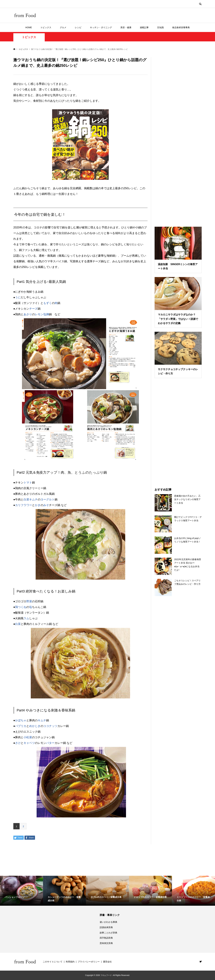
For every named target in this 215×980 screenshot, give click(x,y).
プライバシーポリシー (89, 962)
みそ (46, 505)
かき (38, 505)
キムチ (42, 720)
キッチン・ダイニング (101, 27)
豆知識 (160, 27)
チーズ (33, 309)
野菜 (29, 601)
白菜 (18, 624)
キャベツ (29, 743)
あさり (28, 314)
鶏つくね (21, 607)
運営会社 (107, 962)
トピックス (46, 27)
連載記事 (144, 27)
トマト (28, 483)
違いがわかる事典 (108, 922)
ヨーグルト (48, 499)
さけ (18, 743)
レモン (39, 314)
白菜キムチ (31, 499)
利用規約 (70, 962)
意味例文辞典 (106, 943)
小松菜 (28, 737)
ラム (26, 618)
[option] (21, 891)
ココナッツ (50, 726)
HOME (29, 27)
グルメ (63, 27)
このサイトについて (53, 962)
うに (18, 297)
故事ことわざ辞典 (108, 933)
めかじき (35, 726)
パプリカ (21, 726)
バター (50, 743)
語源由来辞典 (106, 927)
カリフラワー (24, 505)
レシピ (78, 27)
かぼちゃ (21, 720)
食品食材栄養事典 (181, 27)
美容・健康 (126, 27)
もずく (48, 303)
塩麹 (46, 314)
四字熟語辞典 (106, 938)
